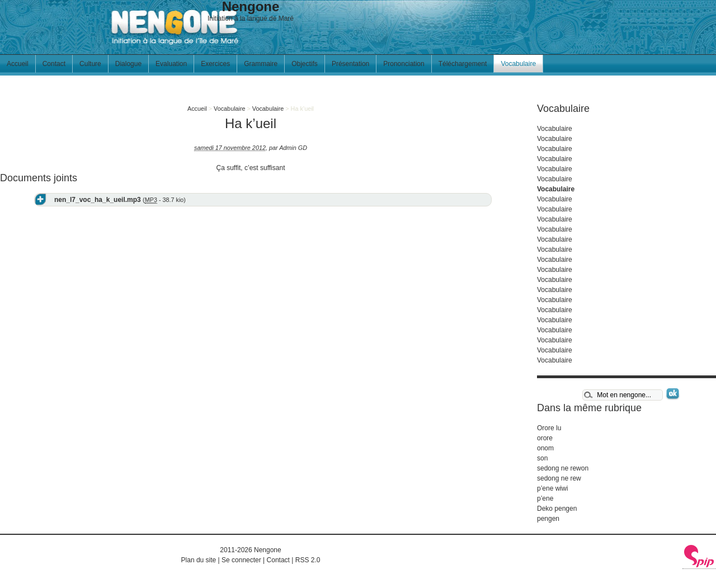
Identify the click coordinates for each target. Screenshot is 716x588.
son (542, 458)
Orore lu (549, 428)
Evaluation (171, 64)
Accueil (18, 64)
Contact (54, 64)
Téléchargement (463, 64)
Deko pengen (557, 509)
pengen (548, 519)
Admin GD (293, 148)
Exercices (215, 64)
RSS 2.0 (308, 560)
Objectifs (305, 64)
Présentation (350, 64)
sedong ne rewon (563, 468)
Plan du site (199, 560)
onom (545, 448)
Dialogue (128, 64)
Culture (90, 64)
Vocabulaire (518, 64)
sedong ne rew (559, 478)
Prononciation (404, 64)
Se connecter (241, 560)
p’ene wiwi (552, 488)
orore (545, 438)
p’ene (545, 498)
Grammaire (261, 64)
